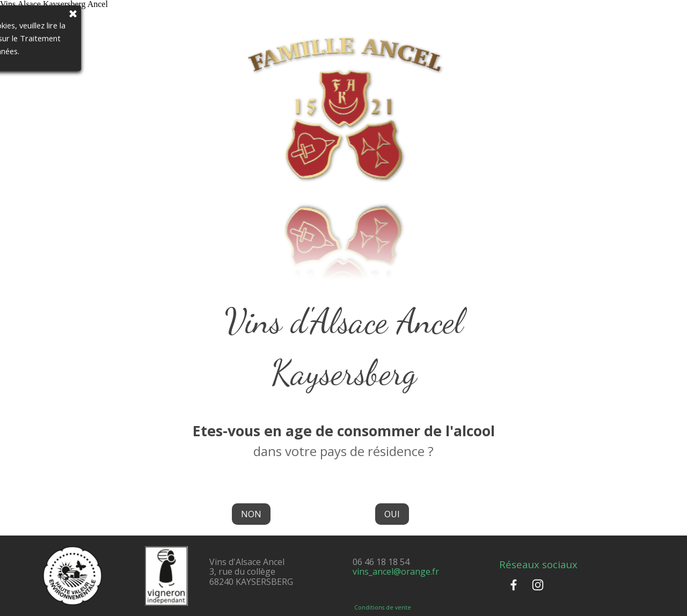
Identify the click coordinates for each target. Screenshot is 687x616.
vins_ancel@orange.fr (396, 571)
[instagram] (538, 585)
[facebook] (514, 585)
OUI (392, 514)
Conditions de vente (383, 607)
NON (251, 514)
